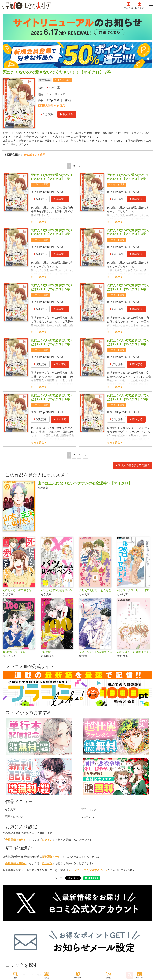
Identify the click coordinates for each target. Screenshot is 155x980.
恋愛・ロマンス (14, 817)
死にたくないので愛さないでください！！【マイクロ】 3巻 (52, 233)
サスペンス (87, 817)
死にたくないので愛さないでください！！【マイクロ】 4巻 (128, 233)
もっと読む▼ (39, 223)
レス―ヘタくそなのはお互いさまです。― (97, 652)
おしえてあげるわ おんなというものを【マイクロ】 (97, 591)
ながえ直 (54, 87)
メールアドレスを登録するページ (88, 871)
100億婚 (46, 652)
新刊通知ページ (51, 857)
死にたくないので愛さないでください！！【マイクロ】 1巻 (52, 178)
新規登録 (128, 6)
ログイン (139, 6)
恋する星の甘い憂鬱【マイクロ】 (135, 652)
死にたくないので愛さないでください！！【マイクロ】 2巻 (128, 178)
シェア (59, 878)
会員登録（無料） (16, 840)
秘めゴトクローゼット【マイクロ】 (135, 591)
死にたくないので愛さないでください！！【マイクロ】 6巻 (128, 288)
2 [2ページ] (74, 166)
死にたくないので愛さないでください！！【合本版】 (20, 591)
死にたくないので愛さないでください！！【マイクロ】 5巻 (52, 288)
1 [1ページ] (69, 166)
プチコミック (57, 94)
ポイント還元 (64, 80)
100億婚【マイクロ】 (15, 652)
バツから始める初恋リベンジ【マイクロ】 (58, 591)
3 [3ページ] (80, 166)
